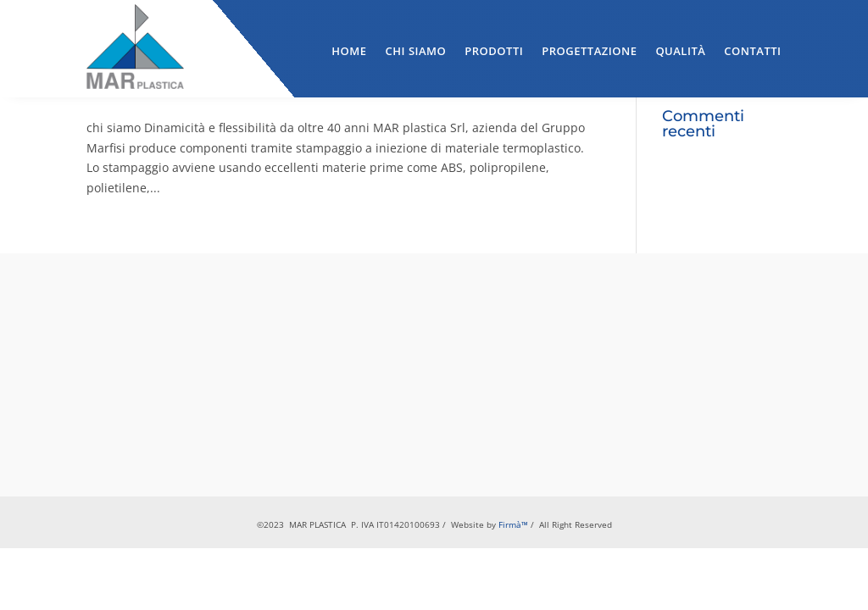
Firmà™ (513, 524)
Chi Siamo (416, 51)
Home (349, 51)
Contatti (752, 51)
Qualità (680, 51)
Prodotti (494, 51)
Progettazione (589, 51)
